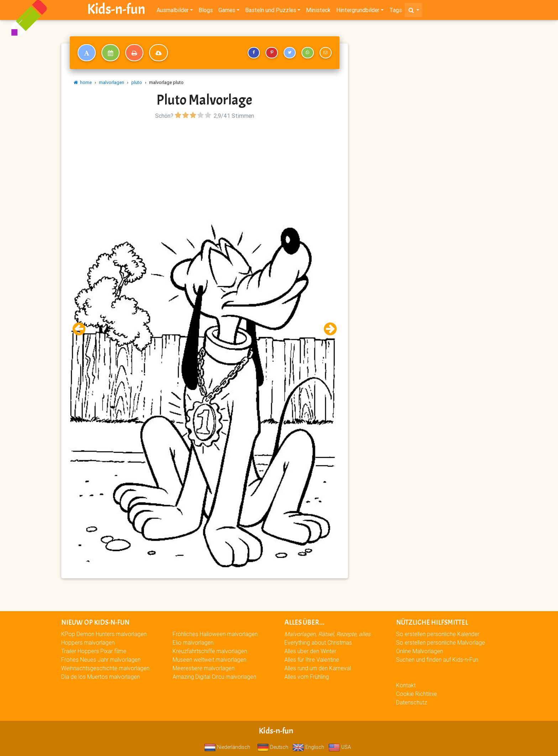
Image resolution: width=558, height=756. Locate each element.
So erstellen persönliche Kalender (438, 634)
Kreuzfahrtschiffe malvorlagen (210, 651)
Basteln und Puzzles (271, 11)
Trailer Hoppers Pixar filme (94, 651)
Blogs (206, 11)
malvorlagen (112, 82)
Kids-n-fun (116, 11)
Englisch (308, 747)
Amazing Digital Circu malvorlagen (214, 677)
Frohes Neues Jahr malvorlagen (101, 660)
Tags (396, 11)
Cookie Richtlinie (417, 694)
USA (340, 747)
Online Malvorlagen (420, 651)
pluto (137, 82)
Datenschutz (412, 702)
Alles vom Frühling (307, 677)
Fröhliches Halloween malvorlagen (215, 634)
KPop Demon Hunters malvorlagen (104, 634)
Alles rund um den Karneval (318, 668)
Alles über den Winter (310, 651)
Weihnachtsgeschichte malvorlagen (105, 668)
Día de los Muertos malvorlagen (101, 677)
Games (227, 11)
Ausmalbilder (173, 11)
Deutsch (273, 747)
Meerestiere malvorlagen (204, 668)
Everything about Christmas (318, 642)
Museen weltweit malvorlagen (209, 660)
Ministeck (318, 11)
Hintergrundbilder (358, 11)
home (83, 82)
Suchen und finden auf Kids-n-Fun (437, 660)
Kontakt (406, 685)
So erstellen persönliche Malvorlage (441, 642)
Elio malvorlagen (193, 642)
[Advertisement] (205, 171)
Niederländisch (227, 747)
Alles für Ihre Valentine (312, 660)
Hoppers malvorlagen (88, 642)
